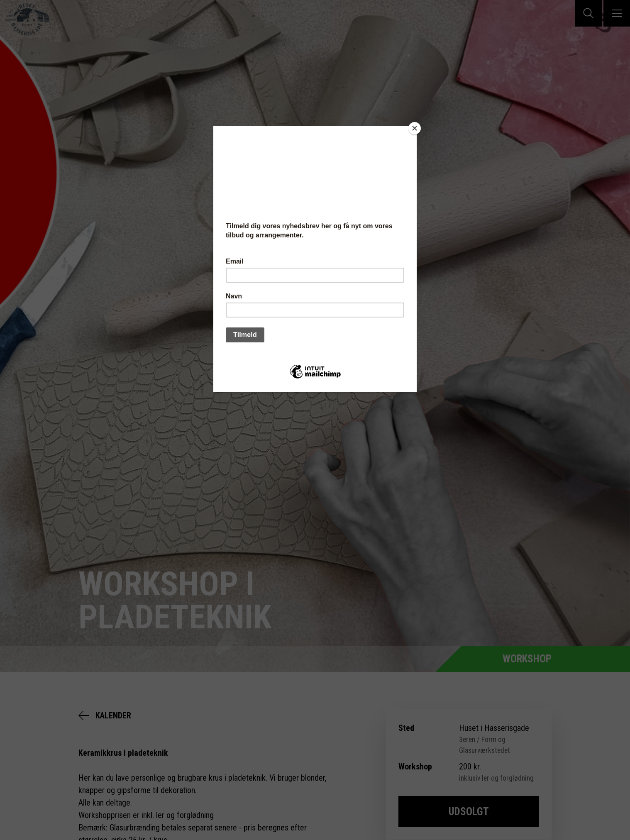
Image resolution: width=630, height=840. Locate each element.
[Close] (415, 128)
